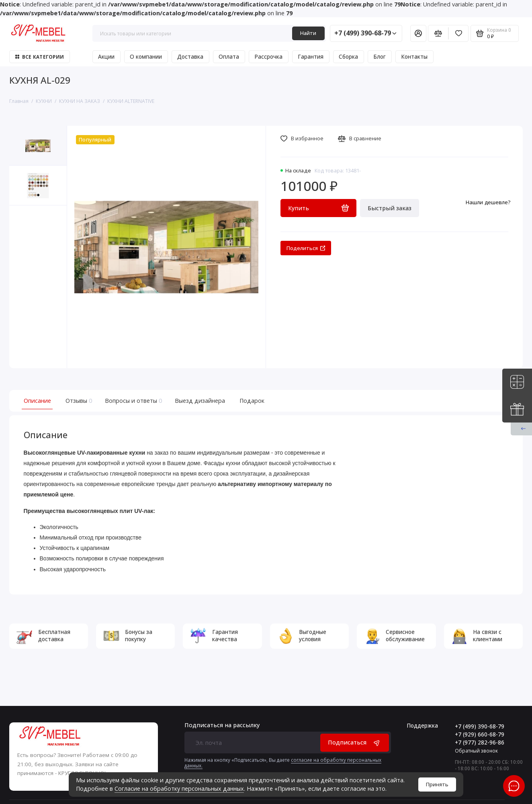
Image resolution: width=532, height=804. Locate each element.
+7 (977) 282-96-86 (480, 742)
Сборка (348, 57)
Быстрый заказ (390, 208)
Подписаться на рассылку (222, 725)
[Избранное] (459, 33)
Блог (380, 57)
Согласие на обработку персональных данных (179, 789)
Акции (106, 57)
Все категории (40, 57)
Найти (308, 33)
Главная (19, 101)
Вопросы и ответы (133, 401)
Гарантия (311, 57)
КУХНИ (44, 101)
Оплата (229, 57)
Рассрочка (268, 57)
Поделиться (306, 248)
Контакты (414, 57)
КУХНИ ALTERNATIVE (131, 101)
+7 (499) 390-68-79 (365, 33)
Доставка (190, 57)
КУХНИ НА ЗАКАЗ (80, 101)
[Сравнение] (438, 33)
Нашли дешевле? (488, 202)
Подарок (252, 401)
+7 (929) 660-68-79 (480, 734)
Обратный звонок (476, 751)
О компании (146, 57)
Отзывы (78, 401)
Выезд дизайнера (200, 401)
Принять (437, 785)
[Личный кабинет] (418, 33)
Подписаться (355, 742)
